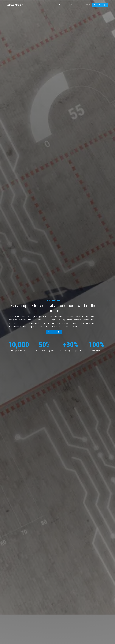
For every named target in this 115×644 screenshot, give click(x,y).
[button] (53, 5)
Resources (74, 5)
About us (82, 5)
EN (87, 5)
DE (90, 5)
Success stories (64, 5)
